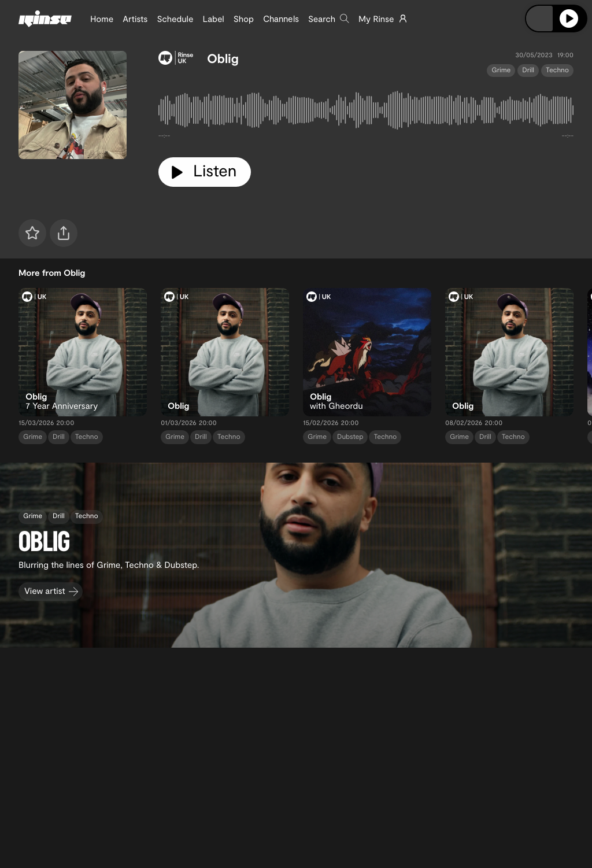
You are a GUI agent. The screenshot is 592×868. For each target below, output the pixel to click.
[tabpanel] (366, 112)
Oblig (223, 58)
